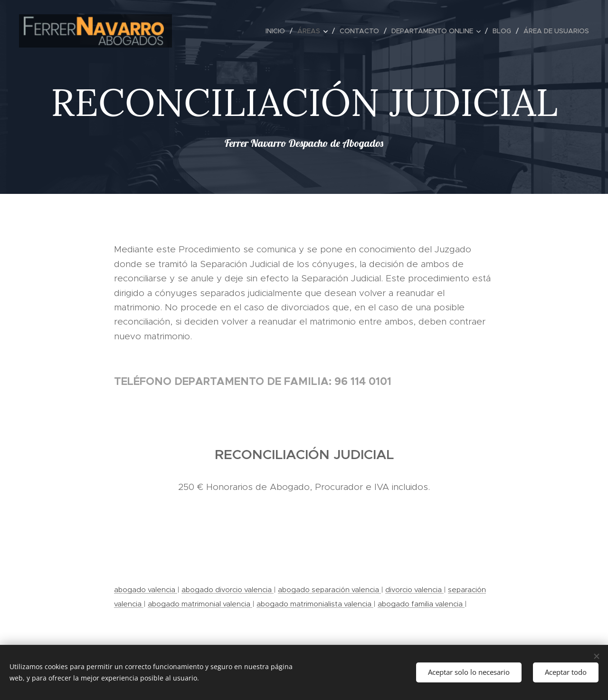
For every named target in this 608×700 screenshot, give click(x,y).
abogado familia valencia (421, 604)
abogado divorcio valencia (228, 590)
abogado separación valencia (329, 590)
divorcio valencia (414, 590)
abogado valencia (146, 590)
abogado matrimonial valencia (200, 604)
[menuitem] (278, 31)
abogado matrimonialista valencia (315, 604)
